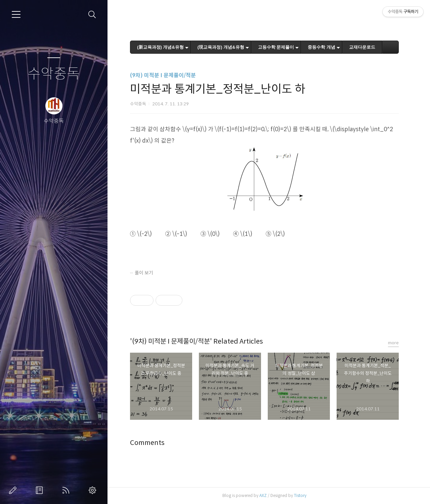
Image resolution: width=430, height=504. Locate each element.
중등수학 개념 (321, 47)
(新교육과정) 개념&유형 (160, 47)
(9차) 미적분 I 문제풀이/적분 (163, 75)
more (393, 343)
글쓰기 (14, 490)
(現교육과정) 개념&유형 (221, 47)
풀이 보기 (144, 273)
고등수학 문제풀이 (276, 47)
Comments (147, 443)
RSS (67, 490)
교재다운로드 (362, 47)
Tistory (300, 495)
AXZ (263, 495)
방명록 (41, 490)
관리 (94, 490)
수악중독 (54, 74)
